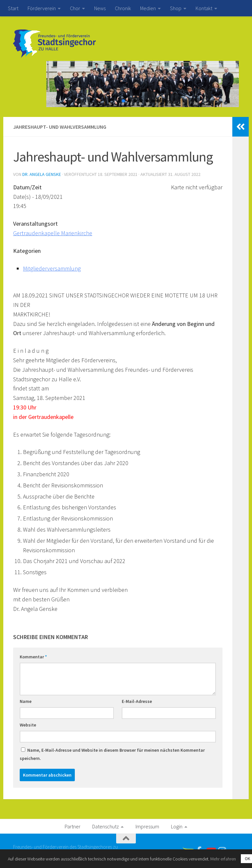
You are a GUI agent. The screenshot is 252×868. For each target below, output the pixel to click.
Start (13, 8)
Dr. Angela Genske (42, 174)
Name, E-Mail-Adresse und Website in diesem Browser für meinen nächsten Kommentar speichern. (112, 754)
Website (28, 725)
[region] (126, 84)
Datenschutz (105, 826)
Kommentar (33, 657)
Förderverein (42, 8)
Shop (176, 8)
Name (26, 701)
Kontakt (204, 8)
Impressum (147, 826)
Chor (75, 8)
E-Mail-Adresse (137, 701)
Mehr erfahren (223, 859)
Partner (73, 826)
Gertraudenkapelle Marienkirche (53, 233)
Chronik (123, 8)
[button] (123, 101)
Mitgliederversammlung (52, 268)
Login (177, 826)
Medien (148, 8)
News (100, 8)
